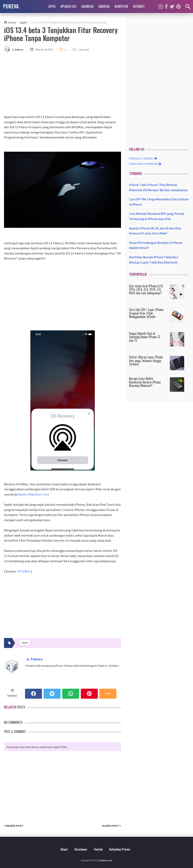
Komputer (121, 6)
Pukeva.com (106, 860)
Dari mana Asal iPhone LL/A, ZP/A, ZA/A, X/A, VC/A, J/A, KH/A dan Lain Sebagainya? (146, 289)
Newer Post (14, 826)
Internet (139, 6)
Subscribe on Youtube (145, 164)
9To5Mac (24, 571)
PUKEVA (11, 6)
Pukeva (36, 659)
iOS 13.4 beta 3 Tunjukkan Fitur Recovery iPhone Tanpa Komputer (61, 34)
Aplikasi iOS (68, 6)
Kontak (98, 849)
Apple (52, 6)
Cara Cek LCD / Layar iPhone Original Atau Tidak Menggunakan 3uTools (146, 313)
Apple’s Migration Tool (33, 494)
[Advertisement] (62, 84)
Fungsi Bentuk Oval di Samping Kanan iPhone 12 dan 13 (145, 337)
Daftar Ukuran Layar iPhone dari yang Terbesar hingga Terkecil (146, 361)
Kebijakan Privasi (120, 849)
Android (104, 6)
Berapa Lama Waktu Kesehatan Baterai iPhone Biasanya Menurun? (145, 382)
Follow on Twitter (143, 158)
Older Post (111, 826)
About (64, 849)
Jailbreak (87, 6)
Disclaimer (81, 849)
